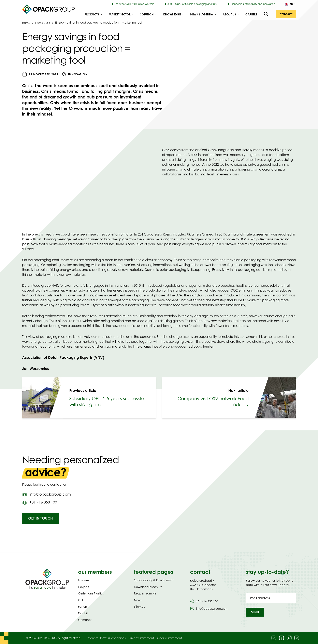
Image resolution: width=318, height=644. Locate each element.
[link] (89, 398)
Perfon (83, 607)
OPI (80, 600)
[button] (286, 14)
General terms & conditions (107, 638)
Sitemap (140, 607)
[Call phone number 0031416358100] (40, 502)
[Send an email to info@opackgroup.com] (46, 494)
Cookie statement (170, 638)
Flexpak (83, 587)
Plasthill (83, 613)
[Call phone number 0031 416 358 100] (204, 601)
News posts (43, 22)
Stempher (85, 620)
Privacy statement (141, 638)
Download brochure (148, 587)
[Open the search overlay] (266, 14)
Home (26, 22)
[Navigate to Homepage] (47, 579)
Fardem (83, 580)
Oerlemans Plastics (91, 593)
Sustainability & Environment (154, 580)
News (138, 600)
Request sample (145, 593)
